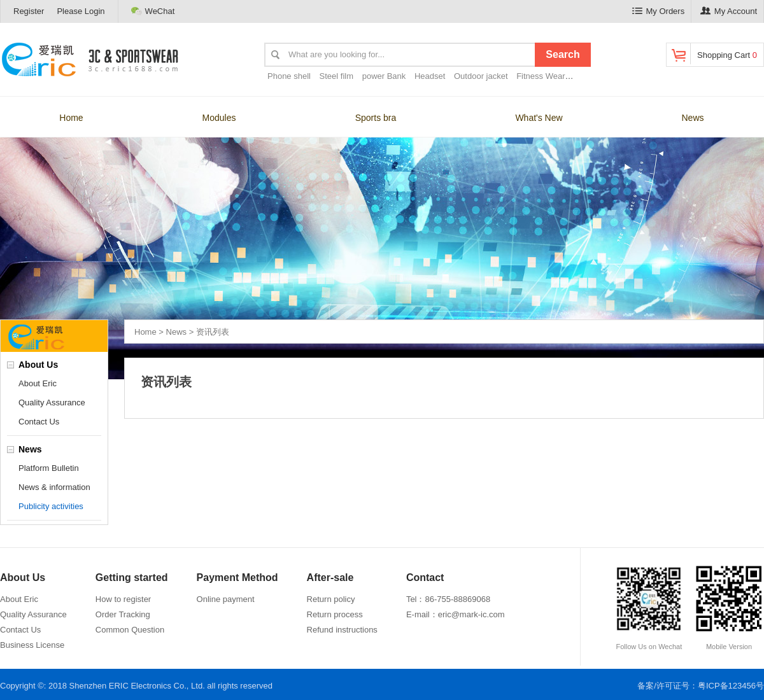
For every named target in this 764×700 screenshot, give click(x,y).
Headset (430, 76)
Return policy (331, 599)
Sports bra (376, 118)
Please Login (81, 11)
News (692, 118)
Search (562, 54)
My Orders (659, 11)
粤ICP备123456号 (731, 686)
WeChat (153, 11)
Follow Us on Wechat (649, 607)
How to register (123, 599)
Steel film (336, 76)
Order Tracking (123, 614)
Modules (219, 118)
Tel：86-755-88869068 (448, 599)
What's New (539, 118)
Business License (32, 645)
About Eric (38, 383)
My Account (729, 11)
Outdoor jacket (481, 76)
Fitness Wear (541, 76)
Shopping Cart (713, 54)
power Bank (384, 76)
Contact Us (39, 422)
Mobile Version (729, 607)
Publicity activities (51, 506)
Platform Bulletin (49, 468)
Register (29, 11)
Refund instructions (342, 630)
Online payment (226, 599)
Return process (335, 614)
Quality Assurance (52, 402)
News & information (54, 487)
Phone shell (289, 76)
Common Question (130, 630)
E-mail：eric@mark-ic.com (456, 614)
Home (71, 118)
